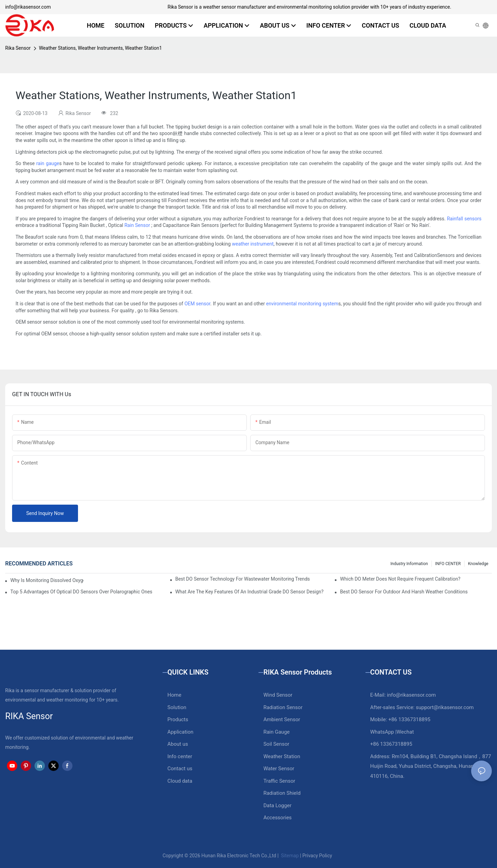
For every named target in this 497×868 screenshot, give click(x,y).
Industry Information (409, 564)
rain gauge (48, 163)
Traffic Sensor (279, 781)
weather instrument (253, 244)
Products (178, 719)
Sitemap (289, 856)
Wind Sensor (278, 695)
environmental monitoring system (302, 304)
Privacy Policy (317, 856)
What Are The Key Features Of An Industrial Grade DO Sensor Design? (250, 592)
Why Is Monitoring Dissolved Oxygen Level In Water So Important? (47, 580)
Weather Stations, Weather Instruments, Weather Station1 (101, 48)
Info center (180, 756)
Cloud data (180, 781)
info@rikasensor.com (28, 7)
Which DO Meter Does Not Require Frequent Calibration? (400, 579)
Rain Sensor (137, 225)
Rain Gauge (276, 732)
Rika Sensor (18, 48)
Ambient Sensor (282, 719)
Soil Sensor (276, 744)
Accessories (277, 818)
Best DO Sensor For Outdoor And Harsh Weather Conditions (404, 592)
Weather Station (282, 756)
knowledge (478, 564)
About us (178, 744)
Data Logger (277, 805)
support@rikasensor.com (445, 707)
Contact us (180, 769)
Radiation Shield (282, 793)
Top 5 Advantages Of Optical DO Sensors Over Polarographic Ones (81, 592)
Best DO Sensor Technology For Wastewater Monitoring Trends (243, 579)
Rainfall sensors (464, 219)
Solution (177, 707)
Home (174, 695)
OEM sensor (197, 304)
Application (180, 732)
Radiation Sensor (283, 707)
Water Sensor (279, 769)
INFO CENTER (448, 564)
